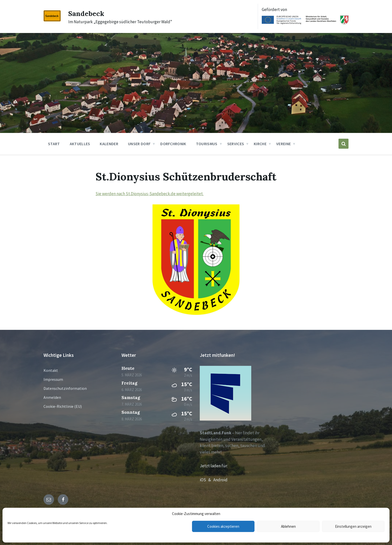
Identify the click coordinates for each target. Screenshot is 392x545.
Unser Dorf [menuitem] (139, 144)
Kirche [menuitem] (260, 144)
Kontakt (51, 370)
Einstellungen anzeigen (353, 526)
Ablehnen (288, 526)
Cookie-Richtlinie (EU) (63, 406)
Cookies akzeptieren (223, 526)
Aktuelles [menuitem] (80, 144)
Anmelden (52, 397)
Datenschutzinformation (65, 388)
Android (220, 480)
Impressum (53, 379)
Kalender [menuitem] (109, 144)
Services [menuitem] (236, 144)
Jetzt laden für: (214, 466)
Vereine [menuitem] (283, 144)
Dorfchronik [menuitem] (173, 144)
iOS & (206, 480)
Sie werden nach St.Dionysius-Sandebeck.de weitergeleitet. (149, 194)
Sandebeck (87, 13)
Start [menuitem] (54, 144)
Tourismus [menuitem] (207, 144)
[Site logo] (52, 20)
